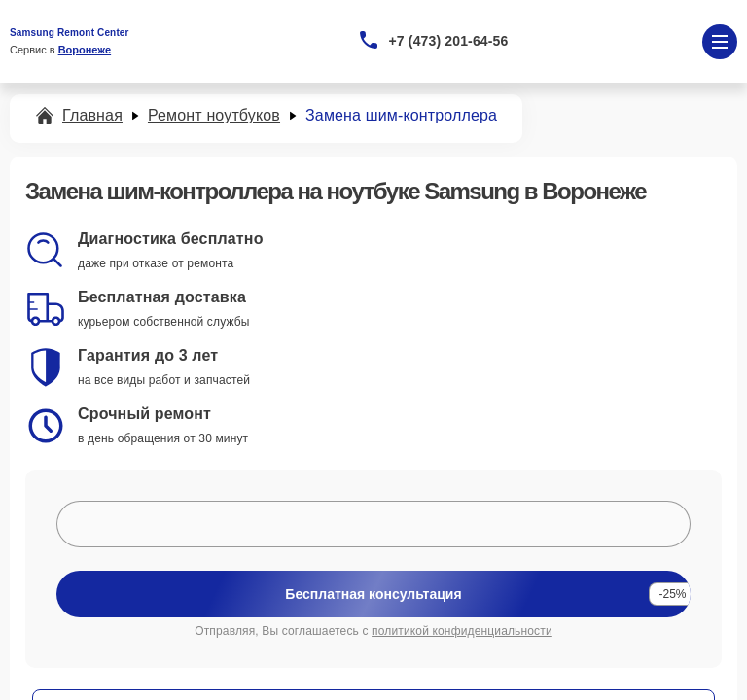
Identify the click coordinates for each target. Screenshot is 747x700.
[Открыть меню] (720, 42)
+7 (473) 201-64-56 (449, 41)
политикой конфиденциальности (462, 631)
